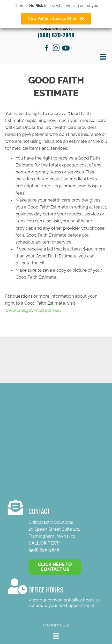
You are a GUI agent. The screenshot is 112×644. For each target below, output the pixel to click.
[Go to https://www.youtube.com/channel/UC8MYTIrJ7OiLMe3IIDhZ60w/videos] (65, 49)
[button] (55, 567)
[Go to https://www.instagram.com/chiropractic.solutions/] (56, 49)
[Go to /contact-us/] (55, 594)
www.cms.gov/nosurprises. (33, 310)
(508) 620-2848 (56, 35)
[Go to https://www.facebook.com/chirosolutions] (47, 49)
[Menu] (103, 57)
